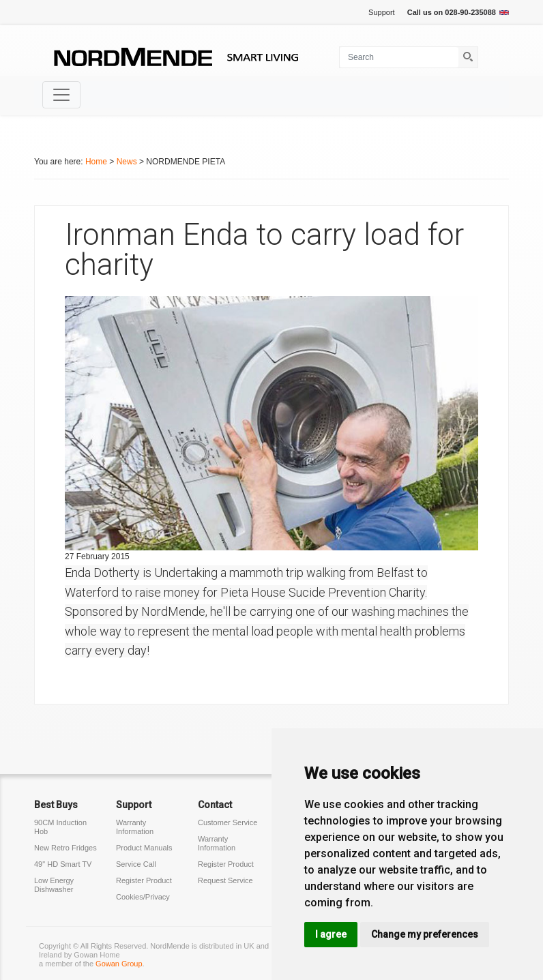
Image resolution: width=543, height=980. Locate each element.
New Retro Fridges (65, 848)
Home (96, 162)
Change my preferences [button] (425, 934)
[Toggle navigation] (61, 95)
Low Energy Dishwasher (54, 885)
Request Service (225, 880)
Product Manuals (144, 848)
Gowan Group (119, 964)
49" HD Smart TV (63, 864)
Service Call (136, 864)
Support (382, 12)
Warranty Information (135, 827)
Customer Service (228, 822)
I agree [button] (331, 934)
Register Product (144, 880)
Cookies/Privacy (143, 897)
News (127, 162)
